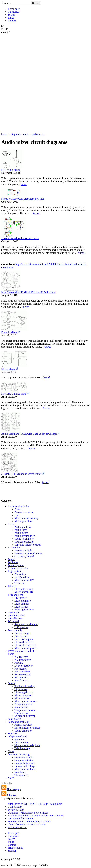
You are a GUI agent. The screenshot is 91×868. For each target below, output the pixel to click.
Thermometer (22, 775)
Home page (14, 9)
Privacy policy (15, 848)
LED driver (20, 598)
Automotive (14, 548)
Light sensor (21, 689)
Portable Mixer (11, 332)
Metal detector (22, 698)
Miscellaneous (15, 618)
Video (11, 778)
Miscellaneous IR (24, 592)
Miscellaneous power (26, 648)
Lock (17, 515)
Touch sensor (21, 713)
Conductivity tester (24, 763)
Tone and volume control (27, 545)
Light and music (23, 601)
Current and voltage (25, 766)
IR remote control (24, 589)
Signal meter (21, 680)
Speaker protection (24, 542)
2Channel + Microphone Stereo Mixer (23, 474)
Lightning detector (24, 692)
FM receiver (21, 669)
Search (11, 15)
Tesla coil (19, 583)
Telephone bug (22, 748)
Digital (11, 559)
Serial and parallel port (26, 624)
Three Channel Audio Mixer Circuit (20, 238)
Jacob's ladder (22, 577)
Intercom (19, 739)
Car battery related (24, 556)
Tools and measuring (19, 754)
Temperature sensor (25, 710)
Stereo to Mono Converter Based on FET (23, 199)
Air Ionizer (20, 574)
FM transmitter (22, 672)
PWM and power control (21, 651)
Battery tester (21, 636)
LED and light (15, 595)
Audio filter (21, 530)
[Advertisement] (14, 83)
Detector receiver (23, 666)
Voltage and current (25, 716)
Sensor (11, 683)
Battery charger (23, 633)
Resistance (20, 772)
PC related (13, 621)
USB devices (21, 627)
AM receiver (21, 657)
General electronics (18, 568)
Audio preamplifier (24, 536)
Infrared (12, 586)
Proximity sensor (23, 704)
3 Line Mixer (10, 369)
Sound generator (23, 731)
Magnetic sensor (23, 695)
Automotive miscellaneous (28, 553)
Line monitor (21, 742)
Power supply (15, 630)
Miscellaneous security (26, 518)
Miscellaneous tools (25, 769)
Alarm (18, 509)
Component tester (24, 760)
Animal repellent (23, 725)
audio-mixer (38, 134)
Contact (12, 21)
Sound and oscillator (19, 722)
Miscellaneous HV (24, 580)
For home (13, 562)
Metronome (14, 613)
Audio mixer (21, 533)
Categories (13, 12)
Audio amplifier (23, 527)
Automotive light (23, 551)
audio (26, 134)
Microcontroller (16, 615)
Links (11, 18)
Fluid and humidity (24, 686)
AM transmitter (23, 660)
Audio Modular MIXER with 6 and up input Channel (31, 434)
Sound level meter (24, 539)
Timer (11, 751)
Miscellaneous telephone (27, 745)
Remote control (23, 675)
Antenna (19, 663)
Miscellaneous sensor (26, 701)
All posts (9, 795)
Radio (11, 654)
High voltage (15, 571)
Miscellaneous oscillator (27, 728)
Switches (13, 734)
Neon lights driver (24, 610)
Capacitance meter (24, 757)
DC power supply (24, 639)
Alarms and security (18, 506)
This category (11, 789)
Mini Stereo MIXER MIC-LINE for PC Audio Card (28, 292)
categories (15, 134)
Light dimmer (22, 604)
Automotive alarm (24, 512)
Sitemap (12, 851)
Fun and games (16, 565)
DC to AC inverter (24, 642)
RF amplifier (21, 677)
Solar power (14, 719)
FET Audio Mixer (11, 170)
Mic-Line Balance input (15, 394)
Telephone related (17, 737)
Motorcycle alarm (24, 521)
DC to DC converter (25, 645)
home (4, 134)
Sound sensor (21, 707)
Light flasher (21, 607)
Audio (11, 524)
